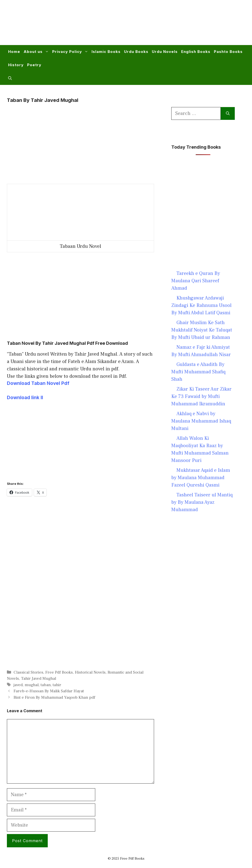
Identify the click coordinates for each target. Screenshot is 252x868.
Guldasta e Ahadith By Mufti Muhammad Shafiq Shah (198, 372)
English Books (196, 52)
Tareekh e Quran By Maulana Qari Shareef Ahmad (196, 281)
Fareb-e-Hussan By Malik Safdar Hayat (49, 691)
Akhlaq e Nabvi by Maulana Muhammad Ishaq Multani (201, 421)
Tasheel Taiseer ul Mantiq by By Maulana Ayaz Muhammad (202, 502)
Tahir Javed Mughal (39, 679)
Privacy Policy (71, 52)
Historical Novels (90, 672)
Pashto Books (228, 52)
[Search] (228, 113)
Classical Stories (28, 672)
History (16, 65)
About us (37, 52)
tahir (57, 685)
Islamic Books (106, 52)
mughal (32, 685)
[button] (10, 78)
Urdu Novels (165, 52)
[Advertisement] (155, 26)
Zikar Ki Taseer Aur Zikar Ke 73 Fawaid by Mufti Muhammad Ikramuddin (201, 396)
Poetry (34, 65)
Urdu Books (136, 52)
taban (46, 685)
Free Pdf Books (59, 672)
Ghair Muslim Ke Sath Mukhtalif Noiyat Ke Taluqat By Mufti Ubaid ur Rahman (202, 330)
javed (18, 685)
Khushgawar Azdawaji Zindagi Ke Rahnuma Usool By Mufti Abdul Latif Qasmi (201, 305)
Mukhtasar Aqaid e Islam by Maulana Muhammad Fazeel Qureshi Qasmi (201, 478)
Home (14, 52)
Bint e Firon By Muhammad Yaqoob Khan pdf (54, 697)
